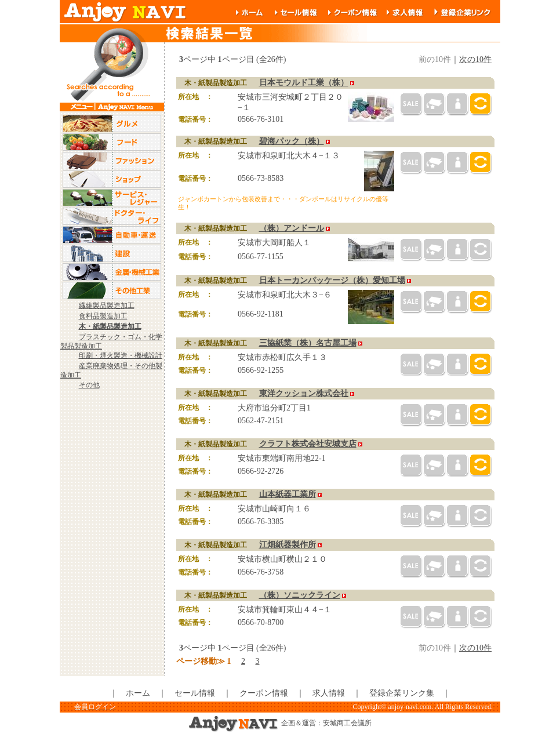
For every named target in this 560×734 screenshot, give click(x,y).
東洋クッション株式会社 (304, 393)
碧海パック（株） (292, 141)
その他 (89, 385)
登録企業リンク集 (402, 693)
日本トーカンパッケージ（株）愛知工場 (332, 280)
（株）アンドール (292, 228)
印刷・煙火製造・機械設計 (121, 355)
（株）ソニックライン (300, 595)
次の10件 (475, 59)
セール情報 (195, 693)
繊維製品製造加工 (107, 306)
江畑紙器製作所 (288, 545)
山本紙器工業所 (288, 494)
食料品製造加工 (103, 316)
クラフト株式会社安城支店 (308, 444)
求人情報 (329, 693)
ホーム (138, 693)
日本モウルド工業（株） (304, 83)
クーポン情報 (264, 693)
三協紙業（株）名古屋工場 (308, 343)
